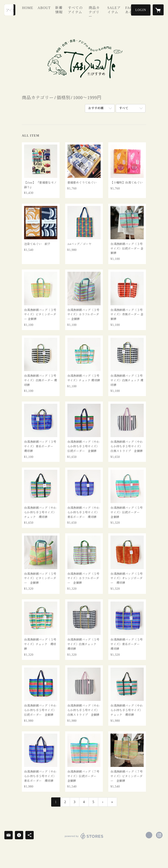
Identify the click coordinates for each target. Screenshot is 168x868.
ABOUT (51, 10)
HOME (34, 10)
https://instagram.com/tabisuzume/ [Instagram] (159, 835)
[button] (141, 10)
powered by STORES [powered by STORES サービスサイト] (84, 839)
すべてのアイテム (78, 14)
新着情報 (63, 16)
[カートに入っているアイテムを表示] (158, 10)
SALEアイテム (112, 14)
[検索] (10, 10)
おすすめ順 (96, 108)
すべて (124, 108)
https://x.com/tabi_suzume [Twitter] (149, 835)
